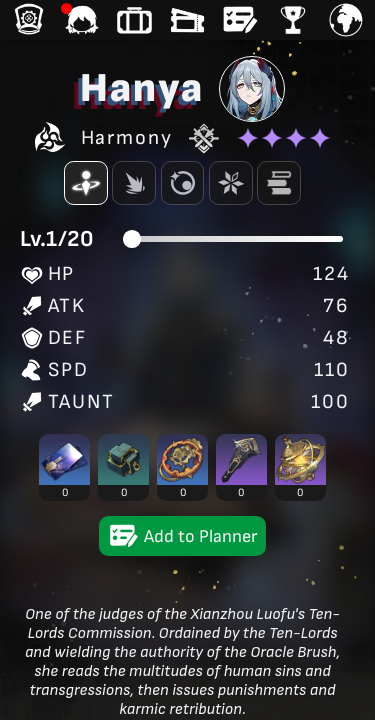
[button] (64, 467)
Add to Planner (183, 536)
